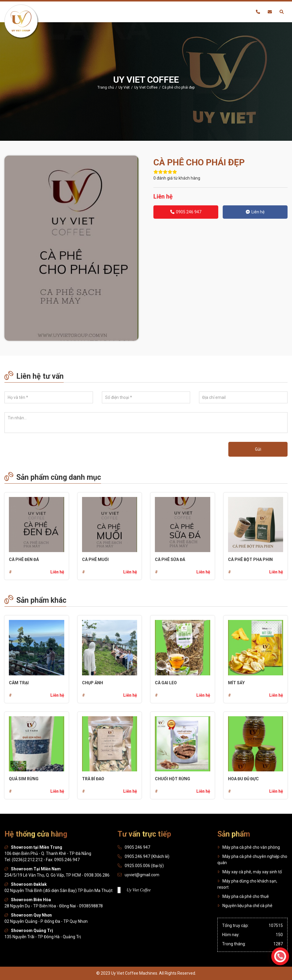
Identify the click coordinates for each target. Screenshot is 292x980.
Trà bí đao (93, 779)
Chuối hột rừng (173, 779)
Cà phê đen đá (24, 559)
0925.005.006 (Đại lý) (144, 866)
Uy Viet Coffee (138, 890)
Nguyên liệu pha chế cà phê (245, 906)
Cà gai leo (166, 683)
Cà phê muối (95, 559)
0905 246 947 (186, 212)
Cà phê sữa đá (170, 559)
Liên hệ (255, 212)
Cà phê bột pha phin (250, 559)
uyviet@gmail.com (142, 875)
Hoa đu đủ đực (243, 779)
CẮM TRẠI (19, 683)
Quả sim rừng (24, 779)
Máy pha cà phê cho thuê (243, 896)
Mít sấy (236, 683)
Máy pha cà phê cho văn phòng (249, 847)
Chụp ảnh (93, 683)
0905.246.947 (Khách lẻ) (147, 856)
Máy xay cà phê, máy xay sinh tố (250, 872)
